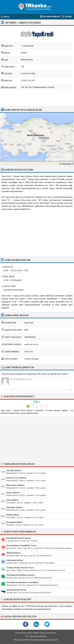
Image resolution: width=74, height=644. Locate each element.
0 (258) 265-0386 (28, 73)
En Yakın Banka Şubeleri (37, 636)
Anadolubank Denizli (16, 590)
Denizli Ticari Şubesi (16, 478)
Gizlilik (49, 640)
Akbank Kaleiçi (13, 553)
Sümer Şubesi (13, 493)
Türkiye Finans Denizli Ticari (20, 568)
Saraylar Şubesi (14, 470)
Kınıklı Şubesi (13, 515)
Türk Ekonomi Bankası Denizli (20, 575)
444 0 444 (29, 352)
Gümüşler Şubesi (15, 507)
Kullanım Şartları (39, 640)
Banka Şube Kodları (25, 633)
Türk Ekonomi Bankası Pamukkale (22, 582)
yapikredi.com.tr (31, 344)
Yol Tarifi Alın (65, 164)
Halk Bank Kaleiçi (15, 560)
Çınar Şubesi (12, 500)
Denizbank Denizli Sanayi (18, 538)
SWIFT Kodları (40, 633)
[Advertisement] (37, 98)
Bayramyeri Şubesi (15, 485)
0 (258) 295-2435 (28, 80)
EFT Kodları (52, 633)
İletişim (55, 640)
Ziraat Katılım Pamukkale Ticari (21, 545)
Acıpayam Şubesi (15, 522)
